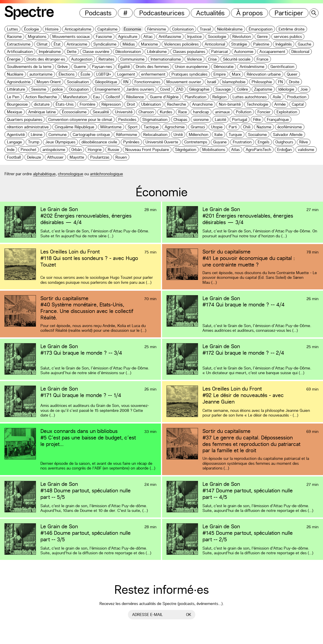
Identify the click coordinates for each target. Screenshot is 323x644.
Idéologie (286, 89)
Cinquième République (75, 127)
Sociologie (217, 36)
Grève (63, 67)
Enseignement (107, 89)
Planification (196, 97)
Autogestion (82, 59)
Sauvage (223, 89)
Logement (126, 74)
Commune (58, 134)
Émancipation (261, 29)
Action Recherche (41, 97)
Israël (212, 82)
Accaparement (272, 51)
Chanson (146, 112)
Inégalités (284, 44)
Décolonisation (128, 51)
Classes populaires (189, 51)
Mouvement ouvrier (184, 82)
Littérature (16, 89)
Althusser (55, 157)
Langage (14, 142)
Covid (165, 89)
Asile (277, 97)
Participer (289, 13)
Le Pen (13, 97)
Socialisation (78, 82)
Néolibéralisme (230, 29)
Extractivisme (19, 44)
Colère (242, 89)
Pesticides (127, 119)
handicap (201, 112)
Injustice (194, 36)
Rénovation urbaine (264, 74)
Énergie (14, 59)
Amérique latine (42, 112)
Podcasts (98, 13)
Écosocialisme (74, 112)
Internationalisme (166, 59)
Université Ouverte (162, 142)
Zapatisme (263, 89)
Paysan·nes (102, 67)
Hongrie (95, 150)
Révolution (242, 36)
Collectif (113, 97)
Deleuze (34, 157)
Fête (257, 119)
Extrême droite (292, 29)
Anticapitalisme (78, 29)
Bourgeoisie (17, 104)
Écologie (32, 29)
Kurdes (166, 112)
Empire (220, 74)
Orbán (77, 150)
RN (126, 82)
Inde (11, 150)
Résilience (135, 97)
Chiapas (180, 119)
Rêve (304, 142)
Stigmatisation (155, 119)
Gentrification (282, 67)
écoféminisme (290, 127)
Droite (294, 82)
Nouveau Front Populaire (147, 150)
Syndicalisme (105, 44)
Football (14, 157)
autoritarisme (41, 74)
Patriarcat (220, 51)
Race (183, 112)
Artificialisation (20, 51)
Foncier (264, 112)
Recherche (177, 104)
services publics (288, 36)
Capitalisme (108, 29)
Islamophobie (234, 82)
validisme (306, 150)
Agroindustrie (19, 82)
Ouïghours (284, 142)
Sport (133, 127)
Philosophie (262, 82)
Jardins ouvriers (140, 89)
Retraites (106, 59)
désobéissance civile (99, 142)
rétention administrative (28, 127)
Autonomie (244, 51)
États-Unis (65, 104)
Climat (42, 44)
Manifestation (75, 97)
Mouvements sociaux (71, 36)
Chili (247, 127)
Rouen (121, 157)
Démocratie (224, 67)
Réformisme (127, 134)
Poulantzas (100, 157)
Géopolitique (106, 82)
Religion (219, 97)
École (85, 74)
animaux (222, 112)
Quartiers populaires (25, 119)
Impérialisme (50, 51)
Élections (67, 74)
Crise (212, 59)
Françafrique (278, 119)
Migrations (37, 36)
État (57, 44)
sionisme (201, 119)
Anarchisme (202, 104)
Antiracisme (77, 44)
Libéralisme (157, 51)
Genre (262, 36)
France (263, 59)
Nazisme (264, 127)
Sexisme (39, 89)
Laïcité (220, 119)
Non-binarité (230, 104)
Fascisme (104, 36)
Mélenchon (199, 134)
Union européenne (191, 67)
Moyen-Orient (49, 82)
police (58, 89)
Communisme (132, 59)
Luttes (12, 29)
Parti (233, 127)
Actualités (210, 13)
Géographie (199, 89)
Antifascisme (170, 36)
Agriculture (128, 36)
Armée (280, 104)
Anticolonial (215, 44)
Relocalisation (155, 134)
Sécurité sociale (237, 59)
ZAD (180, 89)
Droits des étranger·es (46, 59)
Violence (194, 59)
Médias (129, 44)
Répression (111, 104)
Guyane (220, 142)
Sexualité (101, 112)
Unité (178, 134)
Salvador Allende (288, 134)
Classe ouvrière (96, 51)
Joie (304, 89)
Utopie (217, 127)
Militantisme (111, 127)
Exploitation (287, 112)
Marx (236, 74)
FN (280, 82)
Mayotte (77, 157)
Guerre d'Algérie (164, 97)
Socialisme (257, 134)
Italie (219, 134)
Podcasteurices (162, 13)
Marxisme (149, 44)
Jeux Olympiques (60, 142)
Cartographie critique (91, 134)
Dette (72, 51)
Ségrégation (186, 150)
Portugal (240, 119)
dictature (42, 104)
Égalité (124, 67)
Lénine (37, 134)
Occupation (79, 89)
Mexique (15, 112)
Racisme (14, 36)
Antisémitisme (252, 67)
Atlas (235, 150)
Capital (298, 104)
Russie (113, 150)
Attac (148, 36)
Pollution (244, 112)
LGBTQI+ (104, 74)
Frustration (242, 142)
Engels (264, 142)
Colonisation (183, 29)
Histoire (52, 29)
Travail (205, 29)
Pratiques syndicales (189, 74)
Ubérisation (151, 104)
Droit (131, 104)
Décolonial (300, 51)
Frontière (88, 104)
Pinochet (29, 150)
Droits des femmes (152, 67)
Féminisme (157, 29)
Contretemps (196, 142)
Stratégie (239, 44)
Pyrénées (131, 142)
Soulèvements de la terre (29, 67)
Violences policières (181, 44)
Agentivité (16, 134)
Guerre (80, 67)
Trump (34, 142)
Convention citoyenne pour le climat (80, 119)
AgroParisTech (258, 150)
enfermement (153, 74)
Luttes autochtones (250, 97)
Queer (292, 74)
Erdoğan (285, 150)
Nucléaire (15, 74)
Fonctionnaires (147, 82)
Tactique (151, 127)
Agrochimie (175, 127)
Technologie (257, 104)
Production (297, 97)
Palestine (261, 44)
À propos (250, 13)
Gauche (305, 44)
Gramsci (198, 127)
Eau (96, 97)
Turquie (235, 134)
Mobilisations (214, 150)
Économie (132, 29)
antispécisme (54, 150)
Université (124, 112)
